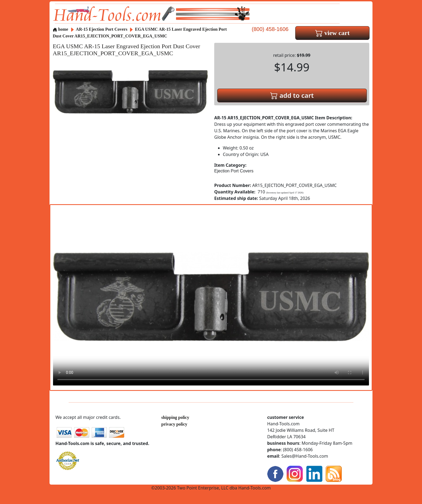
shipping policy (175, 417)
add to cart (292, 95)
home (60, 29)
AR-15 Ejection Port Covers (102, 29)
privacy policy (174, 424)
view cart (332, 33)
